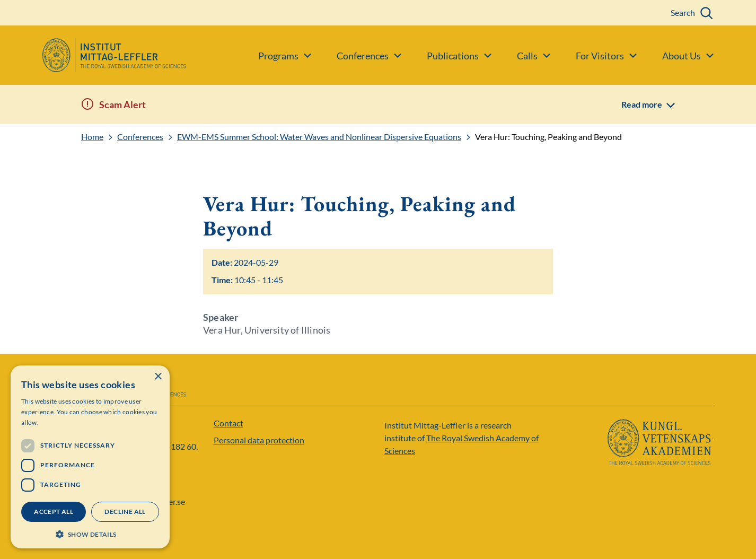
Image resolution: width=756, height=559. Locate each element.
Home (92, 137)
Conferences (140, 137)
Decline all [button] (125, 512)
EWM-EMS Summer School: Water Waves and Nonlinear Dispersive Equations (319, 137)
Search (683, 12)
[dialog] (90, 457)
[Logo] (93, 55)
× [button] (158, 377)
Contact (228, 423)
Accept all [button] (54, 512)
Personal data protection (259, 440)
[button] (90, 533)
